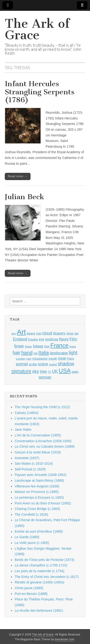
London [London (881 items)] (21, 359)
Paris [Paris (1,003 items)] (71, 359)
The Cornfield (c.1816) (31, 514)
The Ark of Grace (37, 29)
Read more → (18, 176)
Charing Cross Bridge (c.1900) (37, 509)
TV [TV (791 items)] (49, 372)
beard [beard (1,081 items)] (31, 333)
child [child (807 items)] (38, 333)
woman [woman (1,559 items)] (45, 377)
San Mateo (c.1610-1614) (34, 463)
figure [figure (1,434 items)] (64, 339)
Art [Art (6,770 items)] (21, 332)
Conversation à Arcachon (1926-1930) (43, 441)
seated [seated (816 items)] (53, 364)
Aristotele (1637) (27, 458)
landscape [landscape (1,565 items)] (59, 353)
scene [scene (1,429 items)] (43, 364)
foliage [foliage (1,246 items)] (38, 346)
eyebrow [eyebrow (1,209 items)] (52, 339)
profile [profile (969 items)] (33, 364)
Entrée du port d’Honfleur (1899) (39, 531)
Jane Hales (23, 429)
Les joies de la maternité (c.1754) (39, 571)
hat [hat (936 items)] (35, 353)
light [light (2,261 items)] (73, 353)
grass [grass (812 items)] (73, 346)
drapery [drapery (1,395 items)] (59, 333)
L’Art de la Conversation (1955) (38, 435)
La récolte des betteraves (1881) (39, 610)
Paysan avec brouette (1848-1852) (41, 475)
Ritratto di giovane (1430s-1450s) (39, 582)
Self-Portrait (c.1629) (30, 469)
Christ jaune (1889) (29, 588)
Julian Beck (25, 197)
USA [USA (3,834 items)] (65, 371)
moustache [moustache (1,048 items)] (40, 359)
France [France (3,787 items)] (60, 345)
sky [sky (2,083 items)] (36, 371)
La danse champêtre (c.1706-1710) (41, 565)
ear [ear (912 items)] (76, 333)
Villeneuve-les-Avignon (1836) (37, 486)
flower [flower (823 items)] (28, 346)
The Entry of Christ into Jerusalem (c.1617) (47, 577)
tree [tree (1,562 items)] (43, 371)
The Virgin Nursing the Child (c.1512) (42, 407)
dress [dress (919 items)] (70, 333)
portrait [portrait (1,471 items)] (22, 364)
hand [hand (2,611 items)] (27, 353)
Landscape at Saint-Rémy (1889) (39, 480)
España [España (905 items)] (33, 339)
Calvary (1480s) (27, 413)
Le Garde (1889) (27, 537)
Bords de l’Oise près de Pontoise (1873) (44, 560)
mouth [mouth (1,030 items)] (53, 359)
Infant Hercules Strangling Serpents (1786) (40, 92)
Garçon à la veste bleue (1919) (38, 452)
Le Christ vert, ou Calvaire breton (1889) (45, 446)
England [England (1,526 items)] (20, 339)
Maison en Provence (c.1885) (37, 492)
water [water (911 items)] (75, 372)
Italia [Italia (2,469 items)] (44, 353)
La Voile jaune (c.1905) (32, 543)
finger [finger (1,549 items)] (19, 346)
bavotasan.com (65, 639)
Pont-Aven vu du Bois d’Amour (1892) (43, 503)
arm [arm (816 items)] (14, 333)
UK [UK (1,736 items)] (55, 371)
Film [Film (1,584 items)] (73, 339)
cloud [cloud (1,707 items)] (47, 333)
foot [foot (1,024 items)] (47, 346)
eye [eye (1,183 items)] (42, 339)
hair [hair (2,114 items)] (17, 353)
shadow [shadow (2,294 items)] (66, 364)
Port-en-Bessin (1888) (31, 594)
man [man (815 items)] (29, 359)
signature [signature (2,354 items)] (21, 371)
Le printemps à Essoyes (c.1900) (39, 497)
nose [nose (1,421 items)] (62, 358)
